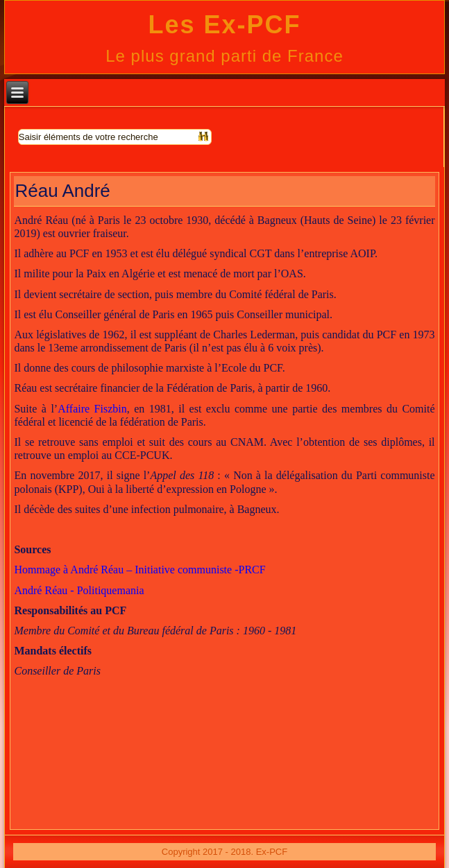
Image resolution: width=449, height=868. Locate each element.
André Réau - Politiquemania (79, 590)
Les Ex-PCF (224, 25)
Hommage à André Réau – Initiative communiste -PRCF (139, 570)
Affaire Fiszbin (92, 409)
